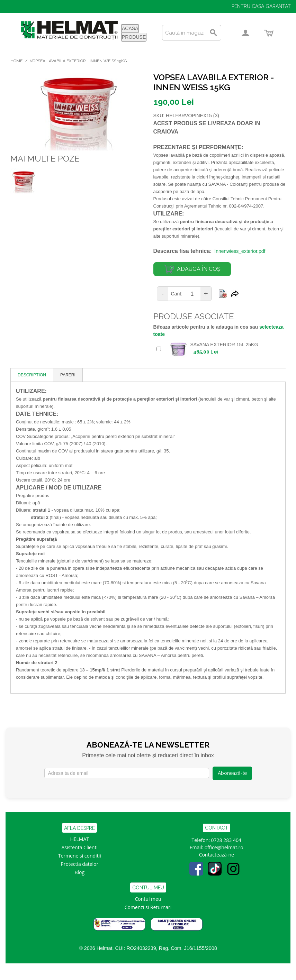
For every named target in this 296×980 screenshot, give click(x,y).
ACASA (130, 28)
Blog (79, 872)
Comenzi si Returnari (148, 907)
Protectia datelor (79, 864)
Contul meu (148, 899)
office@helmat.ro (224, 847)
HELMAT (79, 839)
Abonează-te (232, 773)
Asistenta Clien (78, 847)
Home (16, 61)
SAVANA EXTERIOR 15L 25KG (224, 345)
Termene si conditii (80, 856)
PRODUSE (134, 37)
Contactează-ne (217, 855)
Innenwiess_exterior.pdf (240, 251)
